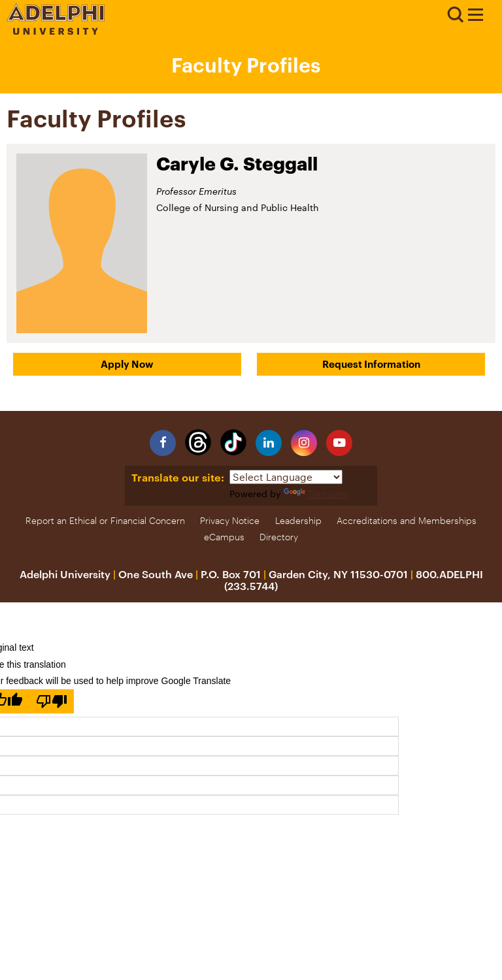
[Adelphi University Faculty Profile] (475, 16)
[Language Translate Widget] (286, 477)
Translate (316, 494)
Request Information (371, 364)
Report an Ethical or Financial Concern (105, 520)
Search (455, 15)
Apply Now (127, 364)
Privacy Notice (230, 520)
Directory (279, 537)
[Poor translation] (52, 701)
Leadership (298, 520)
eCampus (224, 537)
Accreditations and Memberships (407, 520)
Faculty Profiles (246, 65)
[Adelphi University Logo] (56, 31)
